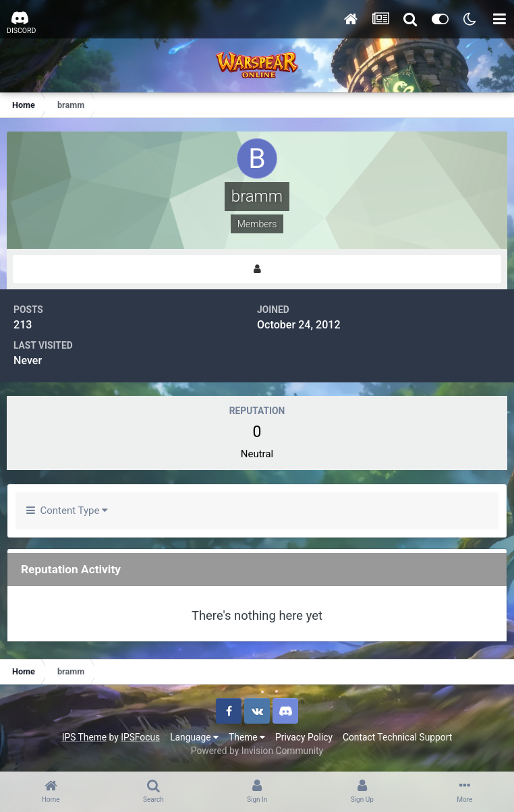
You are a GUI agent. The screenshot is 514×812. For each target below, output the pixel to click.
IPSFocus (140, 737)
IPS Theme (84, 737)
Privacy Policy (304, 737)
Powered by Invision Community (257, 751)
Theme (247, 737)
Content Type (67, 511)
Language (194, 737)
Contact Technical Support (397, 737)
